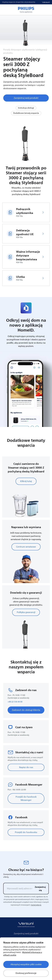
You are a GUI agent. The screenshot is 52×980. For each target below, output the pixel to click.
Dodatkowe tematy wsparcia (26, 113)
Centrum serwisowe (26, 547)
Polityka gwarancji (26, 612)
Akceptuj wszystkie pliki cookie (26, 964)
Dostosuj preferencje (26, 973)
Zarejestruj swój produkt (26, 98)
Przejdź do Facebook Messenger (26, 798)
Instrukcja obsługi (26, 108)
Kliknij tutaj (26, 481)
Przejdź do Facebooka (26, 832)
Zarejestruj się (40, 889)
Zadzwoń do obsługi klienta (26, 710)
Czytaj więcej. (36, 905)
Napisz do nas (26, 767)
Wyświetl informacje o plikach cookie (23, 954)
